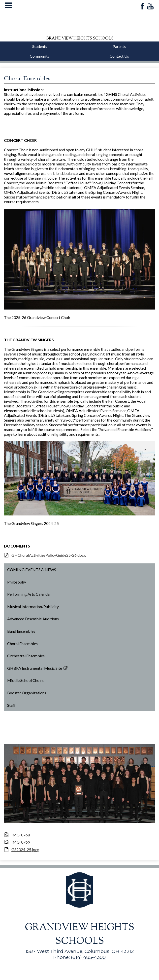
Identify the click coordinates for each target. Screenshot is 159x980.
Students (40, 46)
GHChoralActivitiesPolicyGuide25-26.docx (49, 555)
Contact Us (119, 56)
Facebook (142, 7)
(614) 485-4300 (88, 957)
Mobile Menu (8, 5)
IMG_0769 (21, 842)
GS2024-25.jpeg (25, 849)
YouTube (150, 7)
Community (40, 56)
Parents (119, 46)
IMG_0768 (21, 835)
